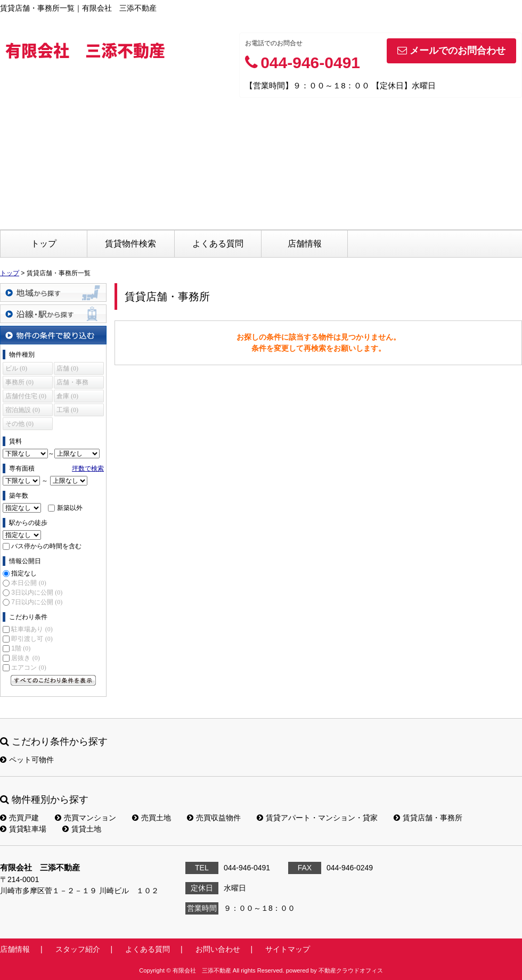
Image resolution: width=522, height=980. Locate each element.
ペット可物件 (27, 760)
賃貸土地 (82, 829)
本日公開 (28, 583)
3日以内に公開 (37, 592)
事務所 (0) (19, 382)
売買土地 (152, 818)
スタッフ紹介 (78, 949)
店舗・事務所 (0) (72, 384)
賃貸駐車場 (23, 829)
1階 (21, 648)
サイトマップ (288, 949)
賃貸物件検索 (130, 244)
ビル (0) (16, 368)
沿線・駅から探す (53, 314)
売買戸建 (19, 818)
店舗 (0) (67, 368)
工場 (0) (67, 410)
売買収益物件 (214, 818)
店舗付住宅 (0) (26, 396)
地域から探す (53, 293)
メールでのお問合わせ (451, 51)
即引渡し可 (32, 639)
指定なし (24, 573)
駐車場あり (32, 629)
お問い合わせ (218, 949)
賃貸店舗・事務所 (428, 818)
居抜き (25, 658)
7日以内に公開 (37, 602)
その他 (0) (19, 424)
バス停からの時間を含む (46, 546)
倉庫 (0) (67, 396)
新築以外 (70, 508)
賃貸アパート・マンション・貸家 (317, 818)
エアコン (28, 668)
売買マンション (85, 818)
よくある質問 (218, 244)
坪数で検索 (88, 468)
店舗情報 (305, 244)
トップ (44, 244)
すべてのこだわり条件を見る (53, 680)
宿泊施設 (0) (23, 410)
